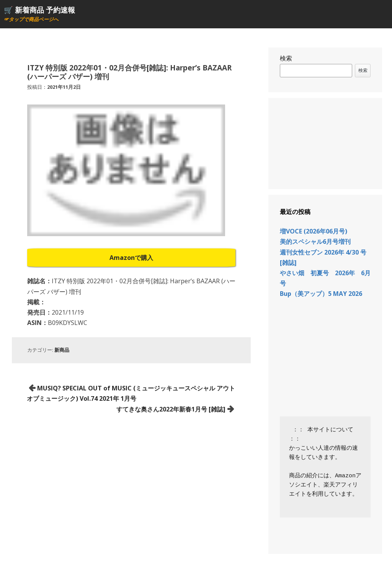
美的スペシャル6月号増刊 (315, 242)
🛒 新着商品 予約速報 (39, 10)
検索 (286, 58)
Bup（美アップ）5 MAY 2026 (321, 294)
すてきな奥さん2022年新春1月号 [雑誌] (171, 409)
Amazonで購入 (131, 258)
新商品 (62, 350)
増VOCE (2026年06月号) (314, 231)
